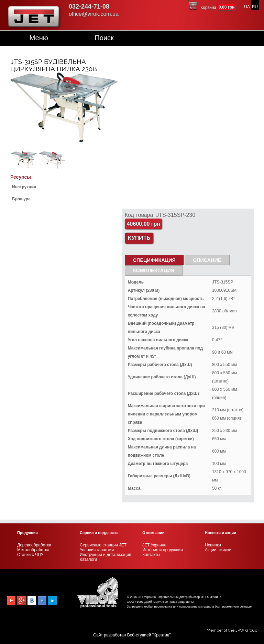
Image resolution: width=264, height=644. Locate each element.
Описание (207, 260)
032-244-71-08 (89, 7)
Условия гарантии (97, 550)
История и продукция (163, 550)
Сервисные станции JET (103, 545)
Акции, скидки (218, 550)
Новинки (213, 545)
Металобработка (33, 550)
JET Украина (154, 545)
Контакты (151, 555)
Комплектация (154, 270)
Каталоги (88, 559)
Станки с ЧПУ (30, 555)
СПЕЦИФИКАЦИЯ (154, 260)
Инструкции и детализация (105, 555)
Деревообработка (34, 545)
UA (247, 7)
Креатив (161, 635)
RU (255, 7)
